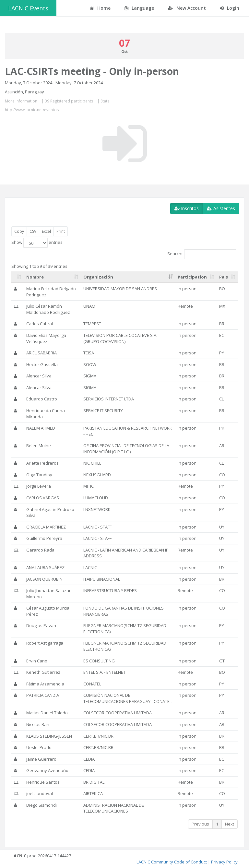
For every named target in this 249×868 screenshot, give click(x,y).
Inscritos (187, 208)
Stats (105, 101)
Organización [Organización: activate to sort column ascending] (98, 277)
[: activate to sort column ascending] (18, 277)
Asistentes (221, 208)
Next (230, 824)
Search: (202, 254)
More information (21, 101)
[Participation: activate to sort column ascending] (196, 277)
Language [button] (139, 8)
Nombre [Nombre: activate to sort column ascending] (35, 277)
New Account (187, 8)
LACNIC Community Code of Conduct (172, 862)
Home (100, 8)
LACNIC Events (28, 8)
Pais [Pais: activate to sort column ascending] (224, 277)
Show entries (37, 243)
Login (230, 8)
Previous (200, 824)
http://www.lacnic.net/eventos (32, 110)
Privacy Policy (224, 862)
